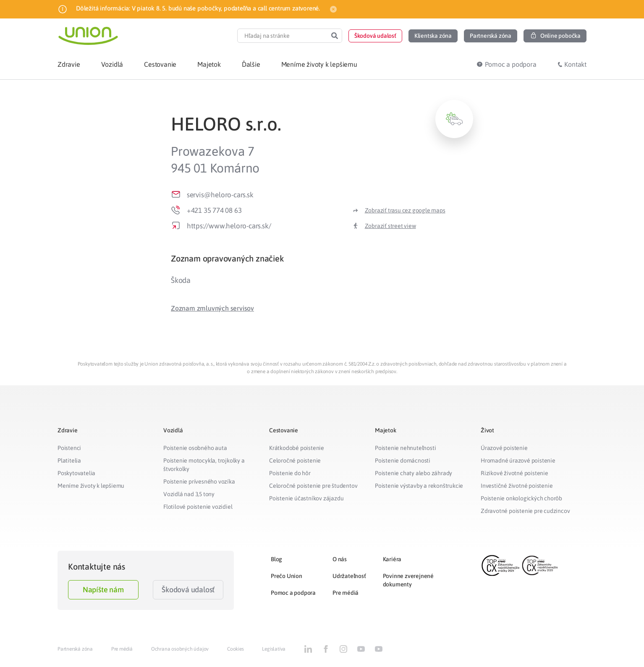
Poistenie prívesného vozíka (199, 481)
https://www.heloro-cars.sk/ (229, 226)
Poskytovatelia (76, 473)
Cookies (236, 649)
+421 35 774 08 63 (214, 210)
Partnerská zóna (75, 649)
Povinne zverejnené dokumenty (408, 580)
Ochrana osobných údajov (180, 649)
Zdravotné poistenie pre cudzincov (525, 511)
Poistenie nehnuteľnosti (405, 448)
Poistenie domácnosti (403, 460)
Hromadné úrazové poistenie (518, 460)
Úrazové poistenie (504, 448)
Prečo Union (287, 576)
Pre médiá (346, 593)
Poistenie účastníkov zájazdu (306, 498)
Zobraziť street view (390, 226)
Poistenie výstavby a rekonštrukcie (419, 486)
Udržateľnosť (349, 576)
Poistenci (69, 448)
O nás (340, 559)
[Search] (335, 36)
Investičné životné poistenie (517, 486)
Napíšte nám (103, 590)
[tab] (322, 258)
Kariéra (392, 559)
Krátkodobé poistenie (297, 448)
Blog (276, 559)
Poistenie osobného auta (195, 448)
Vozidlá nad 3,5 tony (189, 494)
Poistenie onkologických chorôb (521, 498)
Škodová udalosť (188, 590)
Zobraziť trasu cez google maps (405, 210)
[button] (375, 36)
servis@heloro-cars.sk (220, 195)
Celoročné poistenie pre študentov (313, 486)
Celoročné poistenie (295, 460)
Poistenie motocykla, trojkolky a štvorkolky (204, 465)
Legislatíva (274, 649)
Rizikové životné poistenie (514, 473)
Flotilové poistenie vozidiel (198, 507)
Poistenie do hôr (290, 473)
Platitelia (69, 460)
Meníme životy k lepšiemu (91, 486)
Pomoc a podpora (293, 593)
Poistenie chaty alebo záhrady (414, 473)
